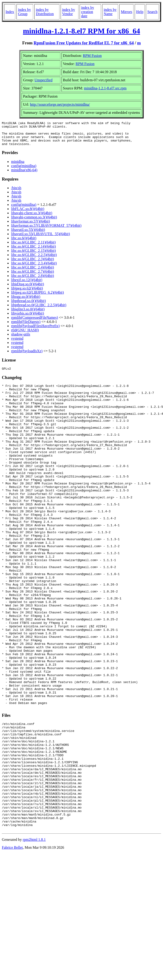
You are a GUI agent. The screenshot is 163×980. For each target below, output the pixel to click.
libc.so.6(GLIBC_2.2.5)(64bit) (34, 260)
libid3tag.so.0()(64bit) (28, 289)
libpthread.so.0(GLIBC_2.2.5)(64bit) (39, 310)
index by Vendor (68, 12)
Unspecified (44, 80)
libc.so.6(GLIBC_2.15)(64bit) (33, 255)
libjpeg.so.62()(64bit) (27, 293)
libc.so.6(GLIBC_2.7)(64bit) (33, 276)
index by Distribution (45, 12)
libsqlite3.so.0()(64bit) (28, 314)
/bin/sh (16, 193)
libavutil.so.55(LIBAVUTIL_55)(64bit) (41, 239)
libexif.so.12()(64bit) (27, 285)
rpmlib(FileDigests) (26, 327)
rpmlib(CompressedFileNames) (35, 322)
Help (140, 12)
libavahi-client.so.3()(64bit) (32, 218)
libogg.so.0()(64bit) (26, 301)
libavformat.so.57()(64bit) (31, 226)
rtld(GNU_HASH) (25, 335)
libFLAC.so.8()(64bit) (28, 214)
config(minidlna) (24, 171)
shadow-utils (21, 339)
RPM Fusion (92, 56)
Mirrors (126, 12)
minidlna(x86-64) (24, 175)
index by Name (110, 12)
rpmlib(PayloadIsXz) (27, 356)
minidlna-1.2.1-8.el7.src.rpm (105, 88)
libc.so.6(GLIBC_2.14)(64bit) (33, 251)
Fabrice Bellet (12, 939)
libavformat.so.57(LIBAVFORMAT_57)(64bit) (46, 230)
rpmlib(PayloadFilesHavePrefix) (35, 331)
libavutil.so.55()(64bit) (28, 235)
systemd (17, 343)
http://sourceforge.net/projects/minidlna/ (60, 104)
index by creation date (88, 12)
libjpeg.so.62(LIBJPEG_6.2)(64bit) (37, 297)
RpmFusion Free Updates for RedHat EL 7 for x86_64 (84, 43)
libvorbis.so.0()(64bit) (28, 318)
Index (10, 12)
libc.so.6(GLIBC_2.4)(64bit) (33, 272)
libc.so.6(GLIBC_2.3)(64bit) (33, 264)
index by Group (24, 12)
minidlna (18, 166)
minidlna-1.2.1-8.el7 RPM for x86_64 (81, 31)
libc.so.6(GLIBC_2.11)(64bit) (33, 247)
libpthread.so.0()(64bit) (28, 306)
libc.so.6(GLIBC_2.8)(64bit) (33, 281)
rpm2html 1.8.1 (34, 932)
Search (152, 12)
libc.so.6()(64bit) (24, 243)
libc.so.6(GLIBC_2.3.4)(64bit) (34, 268)
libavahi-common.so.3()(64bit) (34, 222)
